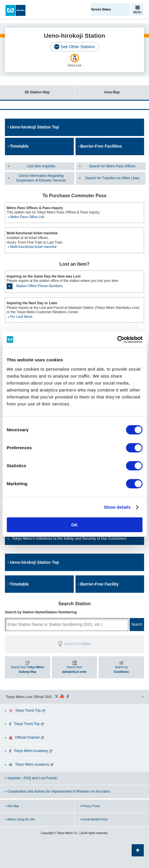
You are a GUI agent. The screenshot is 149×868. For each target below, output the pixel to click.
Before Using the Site (21, 819)
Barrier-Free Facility (100, 584)
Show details (117, 507)
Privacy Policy (91, 806)
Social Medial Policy (95, 819)
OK (74, 525)
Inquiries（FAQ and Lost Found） (34, 778)
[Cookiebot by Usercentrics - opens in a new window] (117, 340)
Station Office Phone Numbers (39, 286)
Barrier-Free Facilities (101, 146)
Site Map (13, 806)
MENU (137, 12)
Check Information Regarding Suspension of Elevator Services (41, 178)
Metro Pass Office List (27, 217)
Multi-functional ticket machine (33, 247)
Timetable (19, 146)
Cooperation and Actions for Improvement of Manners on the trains (59, 791)
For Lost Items (21, 317)
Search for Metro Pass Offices (112, 166)
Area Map (97, 90)
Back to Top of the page (138, 850)
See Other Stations (78, 47)
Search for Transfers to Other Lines (112, 178)
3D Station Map (25, 90)
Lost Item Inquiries (41, 166)
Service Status (101, 9)
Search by (121, 669)
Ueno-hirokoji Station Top (34, 127)
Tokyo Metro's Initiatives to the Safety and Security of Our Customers (69, 539)
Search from (27, 669)
